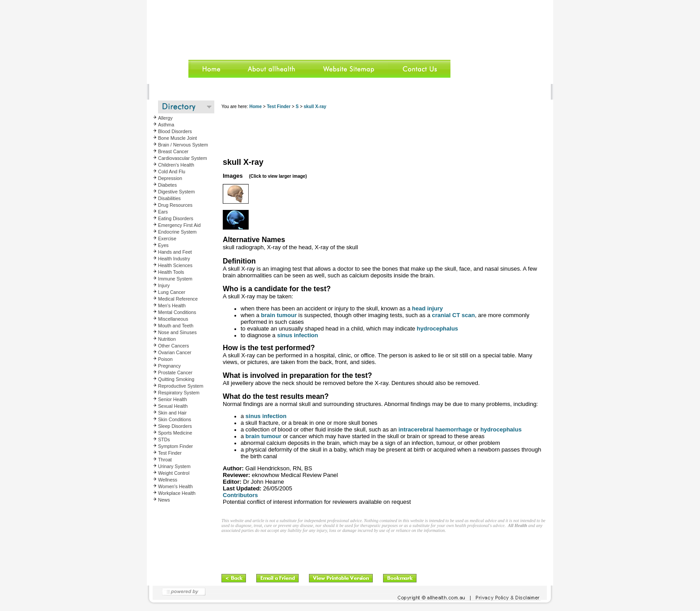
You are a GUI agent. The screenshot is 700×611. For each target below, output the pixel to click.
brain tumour (279, 315)
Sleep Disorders (175, 426)
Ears (163, 212)
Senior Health (173, 399)
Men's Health (172, 305)
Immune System (175, 279)
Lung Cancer (172, 292)
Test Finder (170, 453)
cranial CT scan (454, 315)
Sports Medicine (175, 433)
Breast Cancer (173, 151)
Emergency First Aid (179, 225)
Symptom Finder (175, 446)
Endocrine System (177, 232)
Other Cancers (173, 346)
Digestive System (176, 192)
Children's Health (176, 165)
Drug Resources (175, 205)
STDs (164, 439)
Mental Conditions (177, 312)
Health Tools (171, 272)
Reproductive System (181, 386)
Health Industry (174, 259)
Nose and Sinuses (177, 332)
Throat (165, 460)
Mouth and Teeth (176, 326)
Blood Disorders (175, 131)
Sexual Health (173, 406)
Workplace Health (177, 493)
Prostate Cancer (175, 372)
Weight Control (174, 473)
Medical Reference (178, 299)
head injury (427, 308)
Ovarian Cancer (175, 352)
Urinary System (174, 466)
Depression (170, 178)
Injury (164, 285)
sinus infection (298, 335)
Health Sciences (175, 265)
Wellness (168, 480)
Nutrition (167, 339)
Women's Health (175, 486)
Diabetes (167, 185)
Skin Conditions (175, 419)
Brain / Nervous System (183, 145)
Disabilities (169, 198)
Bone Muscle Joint (177, 138)
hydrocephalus (437, 329)
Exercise (167, 239)
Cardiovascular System (183, 158)
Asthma (166, 125)
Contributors (240, 495)
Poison (165, 359)
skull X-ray (315, 107)
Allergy (165, 118)
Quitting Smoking (176, 379)
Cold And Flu (172, 172)
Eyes (163, 245)
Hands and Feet (175, 252)
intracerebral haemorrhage (435, 429)
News (164, 500)
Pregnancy (169, 366)
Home (255, 107)
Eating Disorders (176, 218)
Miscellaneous (173, 319)
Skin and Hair (172, 413)
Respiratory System (179, 393)
